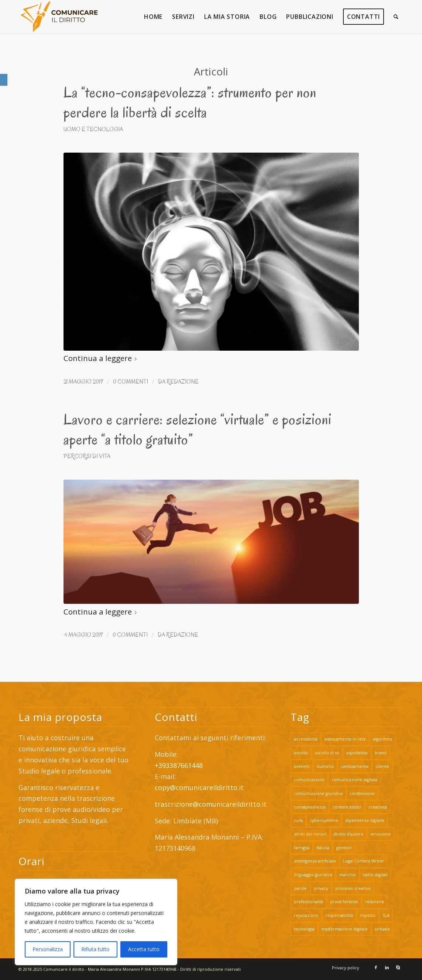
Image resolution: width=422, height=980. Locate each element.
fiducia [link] (323, 848)
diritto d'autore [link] (348, 834)
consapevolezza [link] (310, 807)
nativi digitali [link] (375, 874)
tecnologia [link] (304, 929)
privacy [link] (321, 888)
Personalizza (48, 949)
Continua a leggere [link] (102, 358)
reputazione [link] (306, 915)
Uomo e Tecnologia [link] (93, 129)
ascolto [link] (301, 753)
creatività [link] (378, 807)
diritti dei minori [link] (310, 834)
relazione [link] (375, 901)
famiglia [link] (302, 848)
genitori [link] (344, 848)
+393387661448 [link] (179, 765)
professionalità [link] (308, 901)
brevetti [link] (302, 766)
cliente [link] (382, 766)
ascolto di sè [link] (327, 753)
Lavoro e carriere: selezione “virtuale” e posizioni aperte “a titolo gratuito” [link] (198, 429)
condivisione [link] (362, 793)
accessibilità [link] (306, 739)
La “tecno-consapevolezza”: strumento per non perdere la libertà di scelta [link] (190, 102)
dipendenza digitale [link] (365, 820)
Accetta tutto (144, 949)
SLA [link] (386, 915)
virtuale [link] (382, 929)
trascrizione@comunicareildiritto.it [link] (212, 804)
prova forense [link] (344, 901)
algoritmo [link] (382, 739)
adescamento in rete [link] (345, 739)
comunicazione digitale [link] (355, 780)
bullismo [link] (325, 766)
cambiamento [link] (355, 766)
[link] (4, 80)
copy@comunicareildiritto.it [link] (199, 787)
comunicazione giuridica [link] (318, 793)
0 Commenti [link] (131, 382)
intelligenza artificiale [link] (315, 861)
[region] (96, 922)
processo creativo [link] (353, 888)
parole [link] (300, 888)
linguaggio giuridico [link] (313, 874)
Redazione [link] (183, 382)
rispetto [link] (368, 915)
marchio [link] (348, 874)
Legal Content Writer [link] (363, 861)
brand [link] (381, 753)
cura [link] (298, 820)
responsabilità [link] (339, 915)
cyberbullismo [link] (324, 820)
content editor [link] (347, 807)
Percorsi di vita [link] (87, 456)
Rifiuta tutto (95, 949)
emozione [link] (380, 834)
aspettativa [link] (357, 753)
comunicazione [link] (309, 780)
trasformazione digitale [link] (345, 929)
